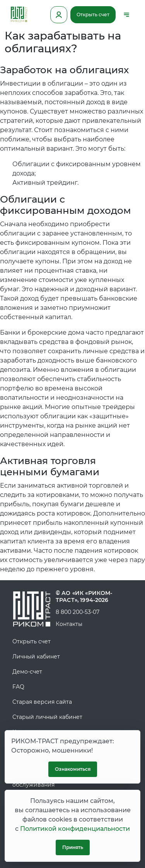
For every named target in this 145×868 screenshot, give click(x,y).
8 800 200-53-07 (78, 612)
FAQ (18, 687)
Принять (73, 847)
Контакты (69, 624)
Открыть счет (93, 15)
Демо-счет (27, 672)
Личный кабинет (36, 657)
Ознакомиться (73, 769)
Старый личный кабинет (47, 717)
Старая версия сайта (42, 702)
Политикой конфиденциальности (75, 829)
